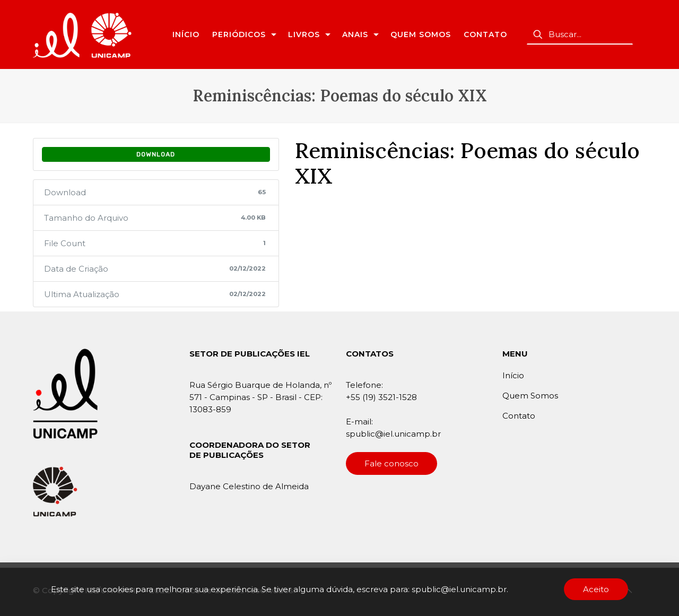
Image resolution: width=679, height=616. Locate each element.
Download (156, 154)
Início (513, 375)
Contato (519, 416)
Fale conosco (391, 463)
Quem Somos (530, 396)
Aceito (596, 589)
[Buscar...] (580, 34)
